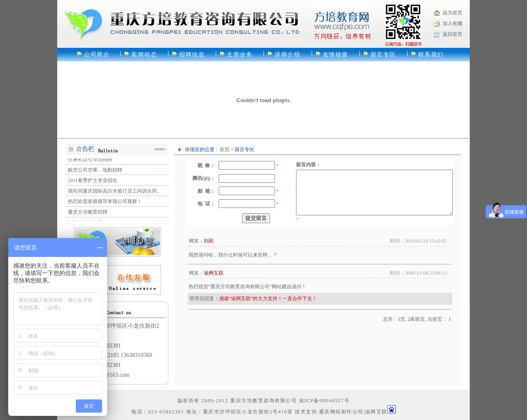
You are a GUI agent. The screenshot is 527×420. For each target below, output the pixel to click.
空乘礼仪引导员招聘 (90, 161)
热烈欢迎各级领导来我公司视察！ (105, 203)
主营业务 (240, 55)
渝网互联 (376, 412)
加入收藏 (452, 23)
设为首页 (452, 13)
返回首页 (452, 34)
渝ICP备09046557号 (324, 401)
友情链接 (336, 55)
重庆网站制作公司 (341, 412)
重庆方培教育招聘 (88, 213)
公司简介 (97, 55)
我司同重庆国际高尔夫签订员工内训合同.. (114, 192)
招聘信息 (192, 55)
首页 (224, 149)
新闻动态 (144, 55)
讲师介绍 (287, 55)
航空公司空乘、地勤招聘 (95, 171)
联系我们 (431, 55)
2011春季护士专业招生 (93, 182)
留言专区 (383, 55)
